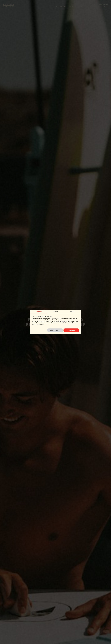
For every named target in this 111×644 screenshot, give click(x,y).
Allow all (71, 330)
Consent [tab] (39, 312)
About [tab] (72, 312)
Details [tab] (56, 312)
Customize (55, 330)
